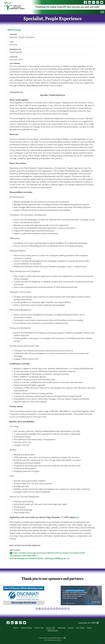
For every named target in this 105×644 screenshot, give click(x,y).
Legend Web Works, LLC (57, 638)
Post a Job (39, 628)
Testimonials (53, 631)
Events (71, 628)
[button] (37, 609)
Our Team (80, 628)
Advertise (62, 628)
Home (16, 628)
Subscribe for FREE (88, 623)
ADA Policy (48, 640)
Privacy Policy (57, 640)
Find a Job (51, 628)
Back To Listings (14, 30)
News (89, 628)
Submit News (26, 628)
